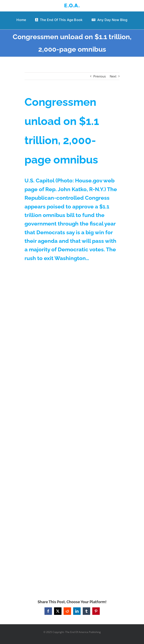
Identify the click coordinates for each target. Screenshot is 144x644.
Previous (100, 76)
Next (113, 76)
